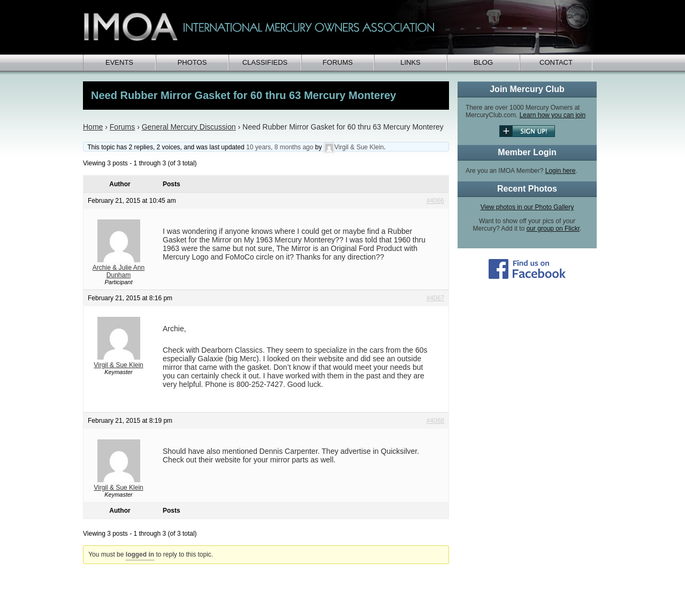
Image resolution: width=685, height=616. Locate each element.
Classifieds (265, 62)
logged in (140, 554)
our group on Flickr (553, 229)
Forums (338, 62)
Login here (561, 171)
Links (410, 62)
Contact (556, 62)
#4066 (435, 201)
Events (119, 62)
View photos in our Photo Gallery (527, 207)
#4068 (435, 421)
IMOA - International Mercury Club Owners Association (340, 27)
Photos (192, 62)
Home (93, 127)
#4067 (435, 298)
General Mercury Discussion (189, 127)
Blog (483, 62)
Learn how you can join (553, 115)
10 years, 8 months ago (280, 147)
